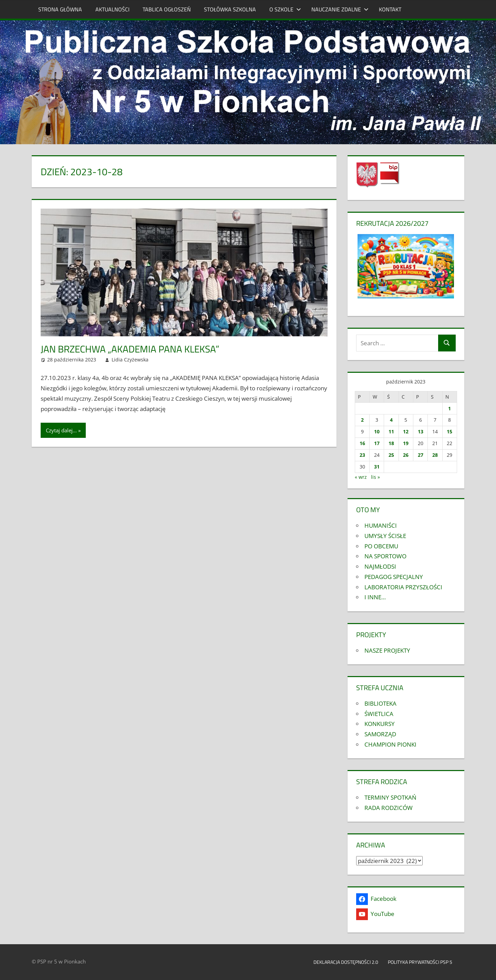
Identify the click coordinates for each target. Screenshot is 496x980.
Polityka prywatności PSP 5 (424, 962)
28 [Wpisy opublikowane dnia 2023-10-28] (435, 455)
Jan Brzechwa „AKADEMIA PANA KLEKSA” (130, 349)
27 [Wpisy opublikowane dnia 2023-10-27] (421, 455)
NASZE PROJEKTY (387, 650)
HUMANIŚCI (381, 525)
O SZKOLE (285, 9)
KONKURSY (380, 724)
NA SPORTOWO (385, 556)
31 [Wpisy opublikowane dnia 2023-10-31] (377, 467)
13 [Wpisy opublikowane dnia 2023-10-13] (421, 431)
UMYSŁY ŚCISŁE (385, 536)
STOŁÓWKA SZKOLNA (230, 9)
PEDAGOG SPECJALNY (394, 577)
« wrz (361, 477)
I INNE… (375, 597)
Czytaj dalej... (61, 430)
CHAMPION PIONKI (390, 744)
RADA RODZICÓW (389, 808)
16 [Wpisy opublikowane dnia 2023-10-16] (362, 443)
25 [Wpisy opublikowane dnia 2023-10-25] (391, 455)
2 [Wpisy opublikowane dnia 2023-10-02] (362, 420)
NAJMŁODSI (380, 566)
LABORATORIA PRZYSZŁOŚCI (403, 587)
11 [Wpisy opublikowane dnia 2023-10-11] (391, 431)
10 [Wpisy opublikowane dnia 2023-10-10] (377, 431)
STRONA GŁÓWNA (60, 9)
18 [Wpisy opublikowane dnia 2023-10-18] (391, 443)
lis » (375, 477)
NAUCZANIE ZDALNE (340, 9)
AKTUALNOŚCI (112, 9)
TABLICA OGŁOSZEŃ (167, 9)
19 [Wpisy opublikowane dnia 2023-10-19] (406, 443)
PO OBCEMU (381, 546)
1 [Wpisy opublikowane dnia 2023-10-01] (449, 408)
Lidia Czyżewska (130, 360)
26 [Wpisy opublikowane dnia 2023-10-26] (406, 455)
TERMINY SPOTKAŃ (390, 797)
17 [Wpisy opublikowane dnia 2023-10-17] (377, 443)
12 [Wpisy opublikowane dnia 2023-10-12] (406, 431)
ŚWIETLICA (379, 714)
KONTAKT (390, 9)
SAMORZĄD (380, 734)
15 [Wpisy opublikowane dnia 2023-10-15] (449, 431)
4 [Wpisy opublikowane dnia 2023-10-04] (391, 420)
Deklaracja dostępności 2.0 (346, 962)
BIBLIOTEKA (380, 703)
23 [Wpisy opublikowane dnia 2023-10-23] (362, 455)
